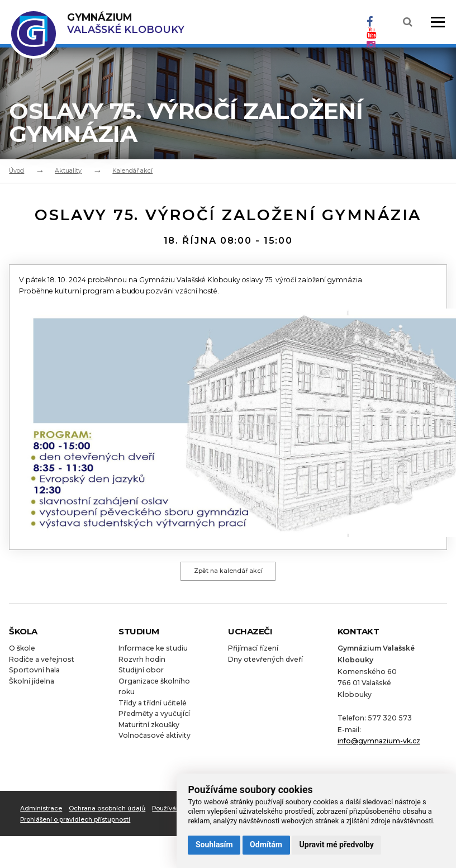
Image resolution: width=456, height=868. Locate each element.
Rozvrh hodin (142, 663)
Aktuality (68, 170)
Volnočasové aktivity (155, 739)
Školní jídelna (32, 684)
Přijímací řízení (253, 651)
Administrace (41, 812)
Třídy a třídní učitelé (153, 706)
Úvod (16, 170)
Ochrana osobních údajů (107, 812)
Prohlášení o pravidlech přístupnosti (75, 823)
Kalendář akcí (132, 170)
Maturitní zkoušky (149, 728)
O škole (22, 651)
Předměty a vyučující (154, 717)
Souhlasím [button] (214, 845)
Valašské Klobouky (126, 23)
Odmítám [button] (266, 845)
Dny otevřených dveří (265, 663)
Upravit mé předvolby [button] (337, 845)
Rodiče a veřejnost (42, 663)
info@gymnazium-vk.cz (379, 744)
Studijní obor (141, 673)
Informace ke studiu (153, 651)
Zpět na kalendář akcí (228, 573)
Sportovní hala (34, 673)
